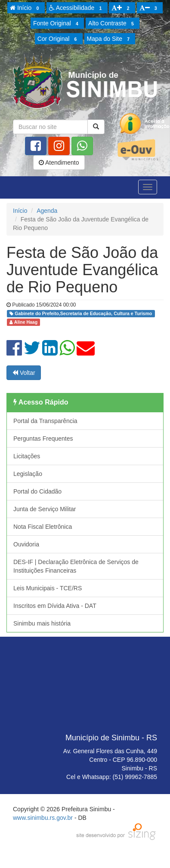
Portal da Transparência (45, 421)
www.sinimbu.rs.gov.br (43, 818)
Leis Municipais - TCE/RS (48, 588)
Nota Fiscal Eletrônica (43, 527)
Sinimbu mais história (42, 623)
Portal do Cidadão (37, 491)
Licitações (27, 456)
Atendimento (59, 163)
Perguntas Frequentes (43, 439)
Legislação (28, 474)
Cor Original (59, 39)
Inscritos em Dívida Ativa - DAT (55, 606)
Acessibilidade (77, 8)
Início (26, 8)
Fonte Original (57, 24)
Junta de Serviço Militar (45, 509)
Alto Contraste (112, 24)
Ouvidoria (26, 544)
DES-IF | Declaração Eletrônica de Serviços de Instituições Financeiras (76, 566)
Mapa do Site (110, 39)
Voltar (24, 373)
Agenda (47, 211)
